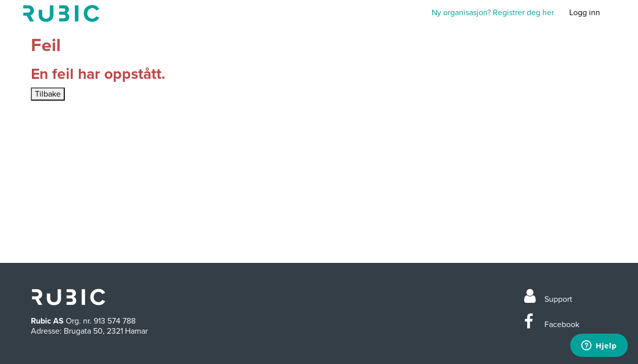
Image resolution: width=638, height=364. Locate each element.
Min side (61, 13)
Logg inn (585, 13)
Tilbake (48, 94)
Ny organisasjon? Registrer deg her (493, 13)
